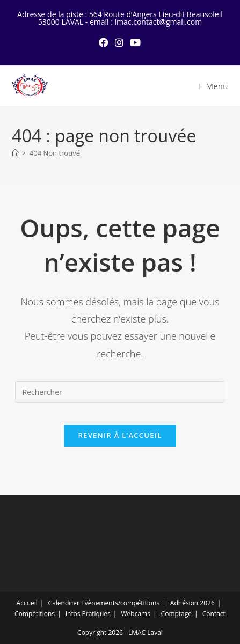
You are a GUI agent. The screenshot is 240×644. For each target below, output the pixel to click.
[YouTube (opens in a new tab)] (135, 42)
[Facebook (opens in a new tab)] (104, 42)
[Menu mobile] (213, 86)
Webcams (135, 614)
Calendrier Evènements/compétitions (104, 603)
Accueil (27, 603)
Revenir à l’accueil (120, 435)
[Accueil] (15, 153)
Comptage (176, 614)
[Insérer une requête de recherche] (120, 392)
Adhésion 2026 (192, 603)
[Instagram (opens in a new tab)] (119, 42)
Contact (214, 614)
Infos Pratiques (88, 614)
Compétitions (35, 614)
